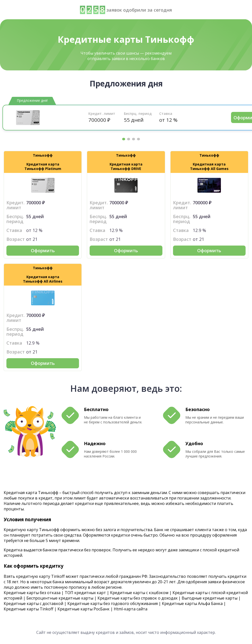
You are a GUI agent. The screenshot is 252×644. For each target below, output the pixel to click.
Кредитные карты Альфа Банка (192, 603)
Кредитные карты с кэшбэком (139, 593)
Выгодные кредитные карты (210, 598)
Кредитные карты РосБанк (84, 609)
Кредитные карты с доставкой (33, 603)
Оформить (43, 250)
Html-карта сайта (131, 609)
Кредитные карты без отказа (32, 593)
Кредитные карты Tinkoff (29, 609)
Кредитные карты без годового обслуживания (113, 603)
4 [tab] (138, 139)
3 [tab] (134, 139)
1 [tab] (124, 139)
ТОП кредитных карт (85, 593)
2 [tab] (129, 139)
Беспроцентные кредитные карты (60, 598)
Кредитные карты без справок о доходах (137, 598)
